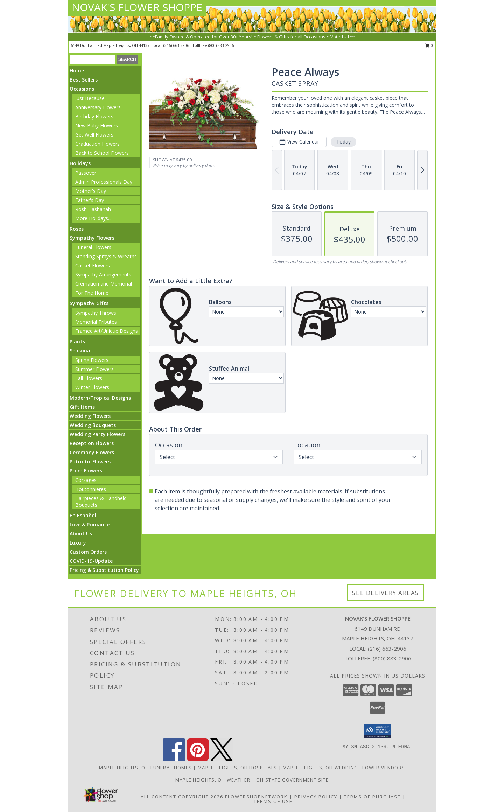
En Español (83, 515)
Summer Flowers (94, 369)
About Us (81, 534)
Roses (77, 229)
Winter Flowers (92, 387)
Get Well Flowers (94, 135)
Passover (86, 173)
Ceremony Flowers (92, 452)
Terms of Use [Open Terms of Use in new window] (273, 801)
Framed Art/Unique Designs (107, 331)
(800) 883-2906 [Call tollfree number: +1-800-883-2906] (221, 45)
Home (77, 71)
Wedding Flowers (90, 416)
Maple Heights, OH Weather (213, 780)
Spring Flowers (92, 360)
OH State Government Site (292, 780)
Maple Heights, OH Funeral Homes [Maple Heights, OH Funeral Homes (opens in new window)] (145, 768)
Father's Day (90, 200)
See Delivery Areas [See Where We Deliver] (386, 593)
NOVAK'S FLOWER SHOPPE (137, 7)
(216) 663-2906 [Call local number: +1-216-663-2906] (177, 45)
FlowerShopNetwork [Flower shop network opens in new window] (256, 797)
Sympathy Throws (96, 313)
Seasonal (81, 351)
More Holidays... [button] (93, 218)
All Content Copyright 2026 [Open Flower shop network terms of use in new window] (182, 797)
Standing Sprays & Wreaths (106, 256)
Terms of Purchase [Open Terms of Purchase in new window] (372, 797)
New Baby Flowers (97, 125)
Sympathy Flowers (92, 238)
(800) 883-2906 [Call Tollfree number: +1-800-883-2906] (392, 658)
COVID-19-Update (91, 561)
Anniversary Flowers (98, 107)
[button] (378, 731)
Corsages (86, 480)
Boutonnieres (91, 489)
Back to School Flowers (102, 153)
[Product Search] (93, 59)
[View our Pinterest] (198, 759)
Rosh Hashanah (93, 209)
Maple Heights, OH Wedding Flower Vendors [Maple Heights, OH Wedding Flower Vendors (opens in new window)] (344, 768)
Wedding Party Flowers (97, 434)
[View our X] (222, 759)
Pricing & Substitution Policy (104, 570)
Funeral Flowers (93, 247)
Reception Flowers (92, 443)
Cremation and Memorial (104, 284)
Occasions (82, 89)
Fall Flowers (89, 378)
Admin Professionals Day (104, 182)
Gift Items (82, 407)
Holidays (80, 163)
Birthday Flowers (94, 116)
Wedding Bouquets (93, 425)
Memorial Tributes (96, 322)
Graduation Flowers (97, 144)
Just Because (90, 98)
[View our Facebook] (174, 759)
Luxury (78, 543)
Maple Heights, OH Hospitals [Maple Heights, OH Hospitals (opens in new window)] (237, 768)
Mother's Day (91, 191)
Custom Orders (88, 552)
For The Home (92, 293)
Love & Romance (90, 524)
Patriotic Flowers (90, 461)
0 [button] (429, 45)
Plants (77, 341)
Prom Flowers (86, 471)
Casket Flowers (93, 265)
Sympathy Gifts (89, 303)
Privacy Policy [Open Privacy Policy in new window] (316, 797)
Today (344, 142)
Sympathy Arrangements (103, 275)
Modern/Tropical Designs (100, 398)
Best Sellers (84, 80)
